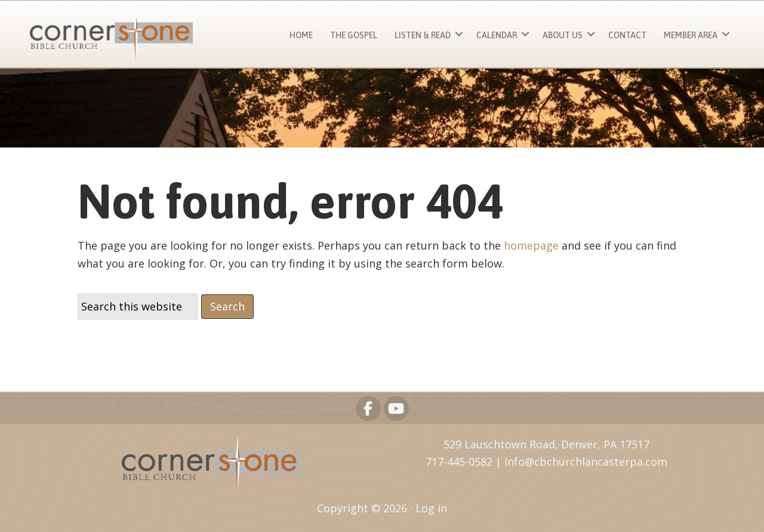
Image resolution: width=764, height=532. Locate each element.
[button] (459, 34)
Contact (627, 35)
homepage (531, 245)
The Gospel (354, 35)
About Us (563, 35)
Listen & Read (423, 35)
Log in (431, 508)
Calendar (497, 35)
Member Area (691, 35)
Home (301, 35)
